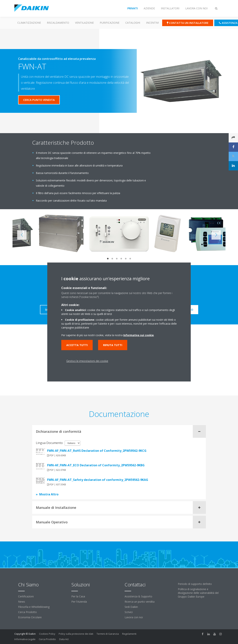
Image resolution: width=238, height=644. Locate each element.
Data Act (64, 639)
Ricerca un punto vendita (140, 602)
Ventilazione (84, 23)
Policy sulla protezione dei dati (76, 634)
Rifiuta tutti (113, 345)
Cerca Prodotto (27, 612)
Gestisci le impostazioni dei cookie (87, 361)
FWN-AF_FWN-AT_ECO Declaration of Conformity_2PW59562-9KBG (96, 465)
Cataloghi (133, 23)
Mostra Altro (49, 494)
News (22, 602)
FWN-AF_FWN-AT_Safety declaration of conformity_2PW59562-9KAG (98, 480)
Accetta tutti (77, 345)
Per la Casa (78, 596)
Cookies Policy (47, 634)
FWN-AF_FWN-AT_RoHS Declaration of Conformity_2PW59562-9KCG (97, 451)
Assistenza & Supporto (138, 596)
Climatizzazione (29, 23)
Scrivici (129, 612)
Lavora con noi (134, 617)
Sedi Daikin (131, 607)
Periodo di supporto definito (195, 584)
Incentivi (152, 23)
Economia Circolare (30, 617)
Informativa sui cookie (139, 335)
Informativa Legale (25, 639)
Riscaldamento (58, 23)
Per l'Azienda (79, 602)
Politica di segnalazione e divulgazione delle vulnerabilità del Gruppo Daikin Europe (198, 593)
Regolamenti (129, 634)
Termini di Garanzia (108, 634)
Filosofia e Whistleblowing (34, 607)
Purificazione (110, 23)
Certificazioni (26, 596)
